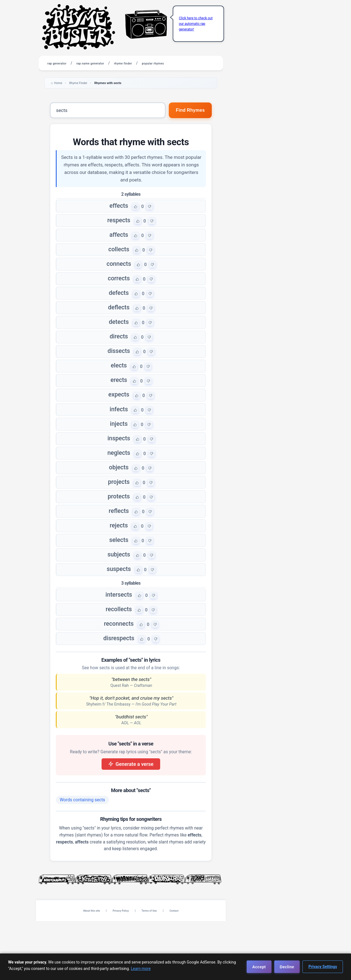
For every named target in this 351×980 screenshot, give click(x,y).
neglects (119, 487)
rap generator (61, 63)
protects (119, 537)
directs (119, 355)
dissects (119, 372)
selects (118, 586)
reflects (118, 553)
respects (119, 224)
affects (118, 240)
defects (119, 306)
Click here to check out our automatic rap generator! (196, 24)
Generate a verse (131, 823)
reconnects (119, 679)
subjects (119, 603)
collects (119, 257)
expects (119, 421)
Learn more (141, 969)
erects (119, 405)
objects (119, 504)
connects (119, 273)
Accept (259, 967)
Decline (287, 967)
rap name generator (104, 63)
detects (119, 339)
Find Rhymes (188, 111)
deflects (119, 322)
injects (118, 454)
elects (119, 388)
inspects (118, 471)
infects (118, 438)
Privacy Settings (323, 967)
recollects (118, 663)
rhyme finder (146, 63)
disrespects (119, 696)
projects (118, 520)
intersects (119, 646)
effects (118, 207)
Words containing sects (82, 859)
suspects (118, 619)
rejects (119, 570)
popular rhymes (185, 63)
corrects (119, 290)
